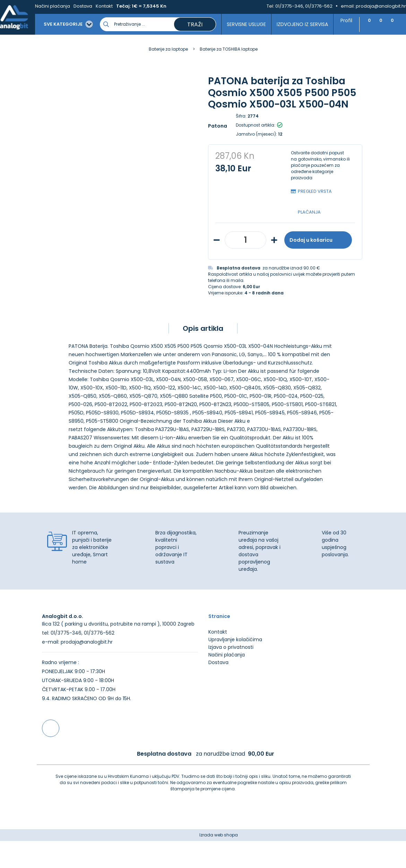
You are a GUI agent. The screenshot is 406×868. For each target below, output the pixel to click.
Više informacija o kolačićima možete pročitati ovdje (128, 836)
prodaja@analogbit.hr (381, 6)
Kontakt (104, 6)
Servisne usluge (234, 24)
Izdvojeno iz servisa (289, 24)
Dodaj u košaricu (318, 240)
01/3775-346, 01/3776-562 (304, 6)
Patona (218, 126)
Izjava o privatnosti (231, 674)
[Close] (90, 847)
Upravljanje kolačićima (235, 667)
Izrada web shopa (219, 862)
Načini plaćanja (53, 6)
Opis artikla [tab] (203, 328)
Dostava (83, 6)
